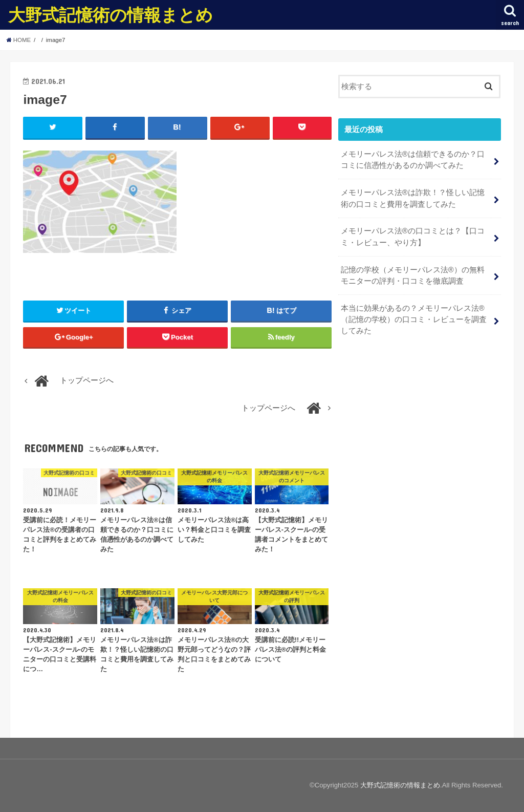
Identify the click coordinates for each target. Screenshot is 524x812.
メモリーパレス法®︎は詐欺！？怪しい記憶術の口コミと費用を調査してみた (413, 198)
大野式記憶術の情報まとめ (111, 15)
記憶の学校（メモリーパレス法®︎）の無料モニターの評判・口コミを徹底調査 (413, 275)
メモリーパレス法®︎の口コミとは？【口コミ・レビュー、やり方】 (413, 237)
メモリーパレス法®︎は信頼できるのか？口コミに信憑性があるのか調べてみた (413, 160)
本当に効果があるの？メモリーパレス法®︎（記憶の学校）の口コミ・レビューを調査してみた (414, 319)
